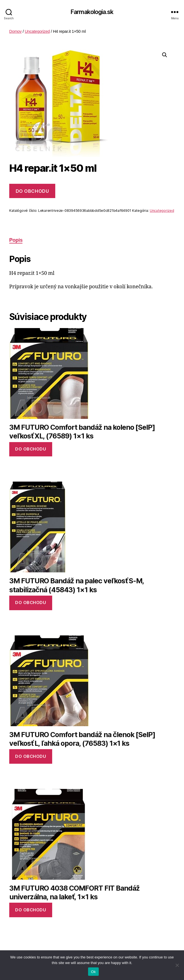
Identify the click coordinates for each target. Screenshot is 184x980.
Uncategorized (37, 31)
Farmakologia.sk (92, 12)
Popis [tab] (16, 240)
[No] (177, 965)
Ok (93, 972)
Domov (15, 31)
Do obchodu (32, 191)
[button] (165, 55)
